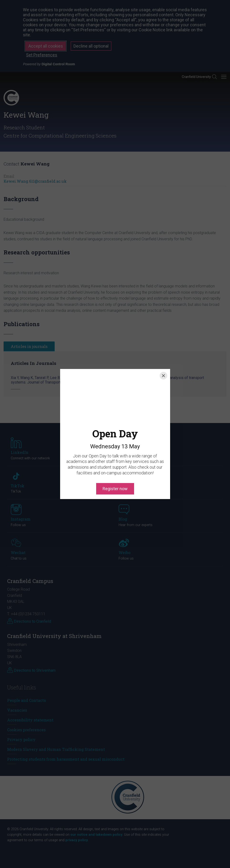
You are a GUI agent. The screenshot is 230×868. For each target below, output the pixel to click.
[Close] (163, 376)
